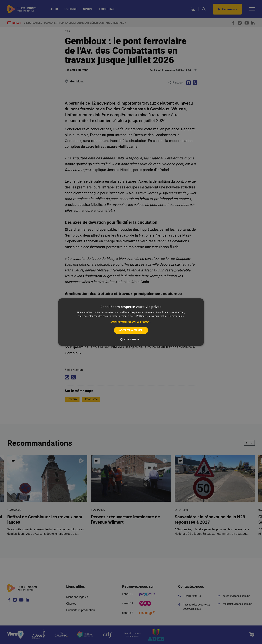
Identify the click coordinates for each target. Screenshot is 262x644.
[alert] (131, 322)
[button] (131, 322)
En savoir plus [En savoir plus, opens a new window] (176, 316)
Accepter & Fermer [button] (131, 330)
